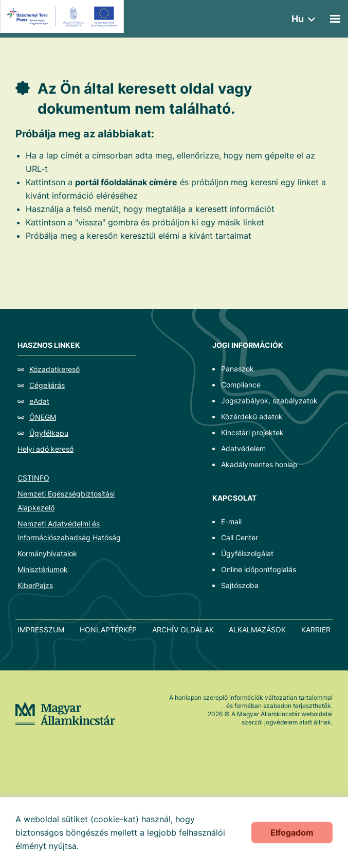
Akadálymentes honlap (259, 464)
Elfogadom (292, 832)
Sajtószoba (240, 585)
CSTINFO (33, 478)
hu (298, 19)
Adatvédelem (243, 448)
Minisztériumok (43, 569)
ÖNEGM (43, 417)
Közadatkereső (54, 369)
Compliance (241, 385)
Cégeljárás (47, 385)
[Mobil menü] (335, 19)
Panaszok (237, 369)
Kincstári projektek (252, 432)
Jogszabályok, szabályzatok (269, 401)
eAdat (39, 401)
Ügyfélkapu (49, 433)
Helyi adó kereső (45, 449)
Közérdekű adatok (252, 417)
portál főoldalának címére (126, 182)
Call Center (240, 537)
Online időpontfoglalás (259, 569)
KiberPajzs (35, 585)
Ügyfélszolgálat (247, 553)
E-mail (231, 521)
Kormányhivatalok (47, 553)
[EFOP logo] (63, 16)
